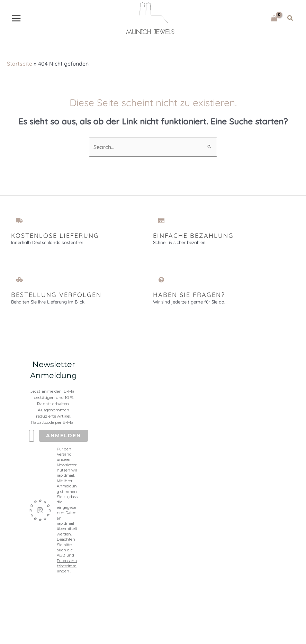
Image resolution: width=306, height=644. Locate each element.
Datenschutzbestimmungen (67, 568)
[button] (290, 19)
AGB (62, 558)
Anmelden (64, 438)
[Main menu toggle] (16, 19)
